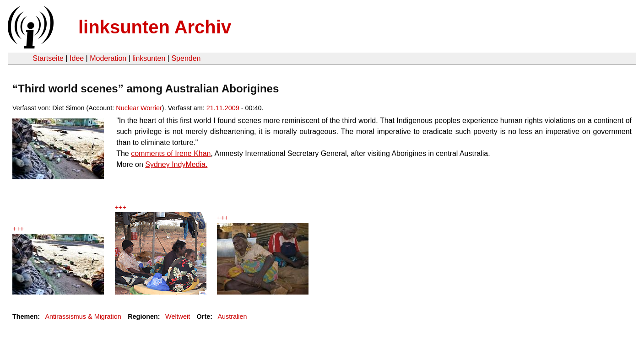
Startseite (48, 58)
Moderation (108, 58)
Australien (233, 316)
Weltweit (178, 316)
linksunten (149, 58)
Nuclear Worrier (139, 108)
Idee (77, 58)
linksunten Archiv (155, 27)
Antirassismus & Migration (83, 316)
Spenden (186, 58)
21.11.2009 (223, 108)
